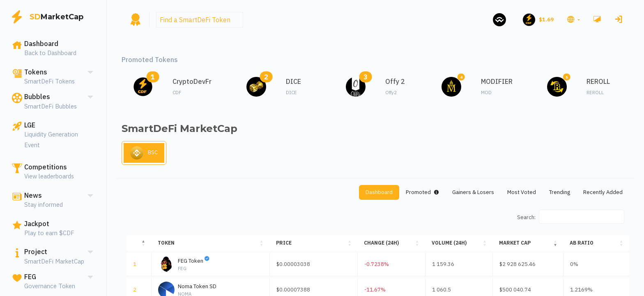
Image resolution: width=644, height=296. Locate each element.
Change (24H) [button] (388, 245)
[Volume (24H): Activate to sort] (458, 245)
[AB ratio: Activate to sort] (596, 245)
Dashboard (352, 194)
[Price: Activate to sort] (319, 245)
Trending (552, 194)
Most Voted (509, 194)
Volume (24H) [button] (451, 245)
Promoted (400, 194)
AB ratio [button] (581, 245)
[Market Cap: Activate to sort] (526, 245)
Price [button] (288, 245)
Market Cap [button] (512, 245)
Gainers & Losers (456, 194)
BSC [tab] (145, 154)
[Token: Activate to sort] (212, 245)
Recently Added (600, 194)
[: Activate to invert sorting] (138, 245)
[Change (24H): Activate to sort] (395, 245)
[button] (573, 20)
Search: (525, 219)
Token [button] (165, 245)
